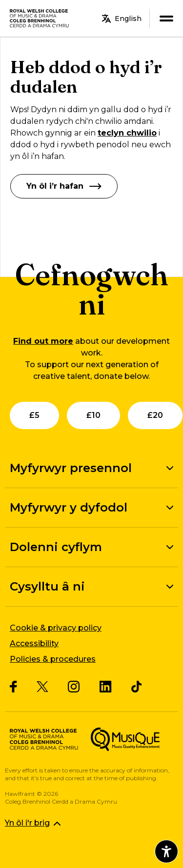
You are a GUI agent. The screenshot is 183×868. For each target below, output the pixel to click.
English (122, 19)
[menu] (166, 18)
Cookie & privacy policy (56, 628)
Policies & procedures (53, 659)
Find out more (43, 341)
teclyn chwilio (127, 133)
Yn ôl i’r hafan (64, 186)
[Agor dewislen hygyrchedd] (166, 851)
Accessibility (34, 643)
